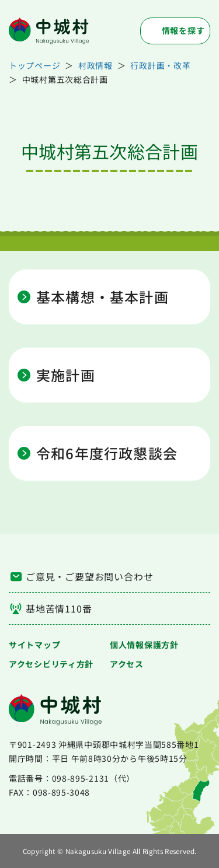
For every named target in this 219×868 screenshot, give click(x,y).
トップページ (34, 65)
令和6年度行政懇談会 (107, 453)
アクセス (127, 664)
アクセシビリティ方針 (51, 664)
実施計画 (66, 375)
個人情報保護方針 (144, 645)
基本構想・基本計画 (102, 297)
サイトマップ (34, 645)
